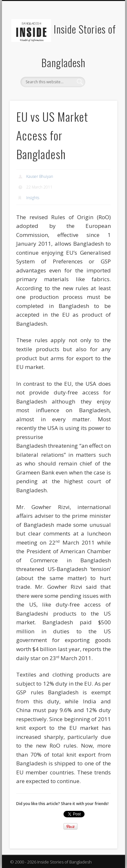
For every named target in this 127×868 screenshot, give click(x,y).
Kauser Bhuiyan (40, 176)
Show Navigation (101, 58)
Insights (33, 198)
